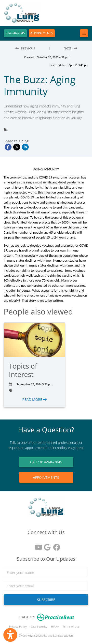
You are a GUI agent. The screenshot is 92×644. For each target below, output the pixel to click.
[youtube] (37, 546)
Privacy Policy (18, 626)
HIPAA (55, 626)
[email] (46, 586)
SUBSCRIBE (46, 600)
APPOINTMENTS (42, 33)
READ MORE (34, 399)
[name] (46, 572)
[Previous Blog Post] (25, 48)
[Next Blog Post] (70, 48)
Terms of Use (71, 626)
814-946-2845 (15, 33)
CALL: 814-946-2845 (46, 462)
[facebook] (55, 546)
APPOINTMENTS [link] (46, 477)
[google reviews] (46, 546)
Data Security (39, 626)
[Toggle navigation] (84, 33)
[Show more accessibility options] (10, 635)
